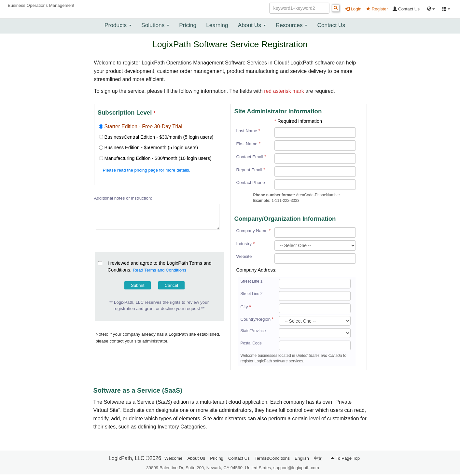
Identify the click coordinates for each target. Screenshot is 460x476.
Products (118, 25)
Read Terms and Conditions (160, 270)
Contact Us (406, 9)
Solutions (155, 25)
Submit (138, 285)
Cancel (172, 285)
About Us (252, 25)
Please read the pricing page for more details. (147, 170)
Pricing (188, 25)
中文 (318, 458)
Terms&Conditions (272, 458)
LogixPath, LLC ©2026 (135, 458)
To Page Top (345, 458)
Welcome (173, 458)
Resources (292, 25)
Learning (217, 25)
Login (353, 9)
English (302, 458)
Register (377, 9)
